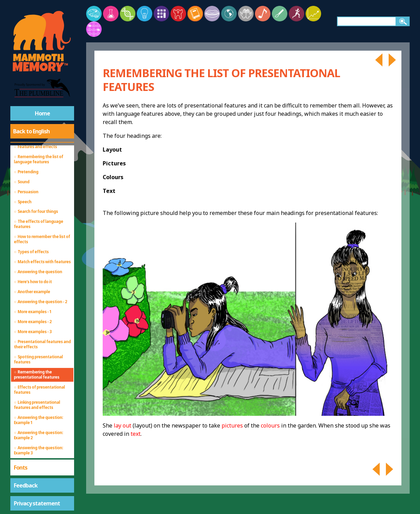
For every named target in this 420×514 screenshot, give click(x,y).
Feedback (26, 485)
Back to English (31, 131)
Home (42, 113)
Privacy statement (37, 503)
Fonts (21, 467)
